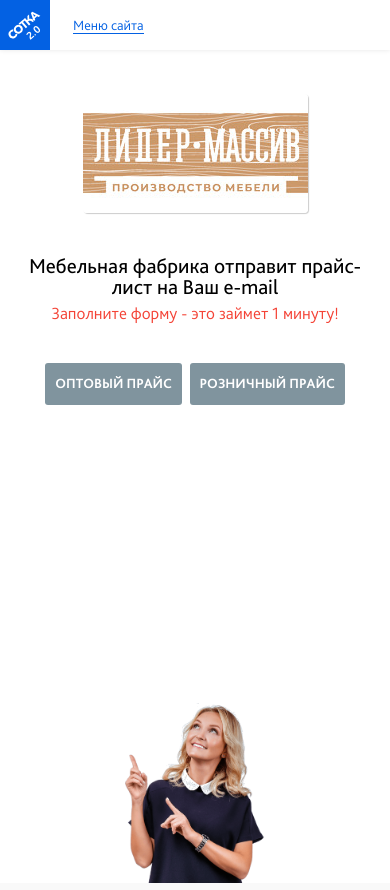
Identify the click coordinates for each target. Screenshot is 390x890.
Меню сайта (108, 26)
